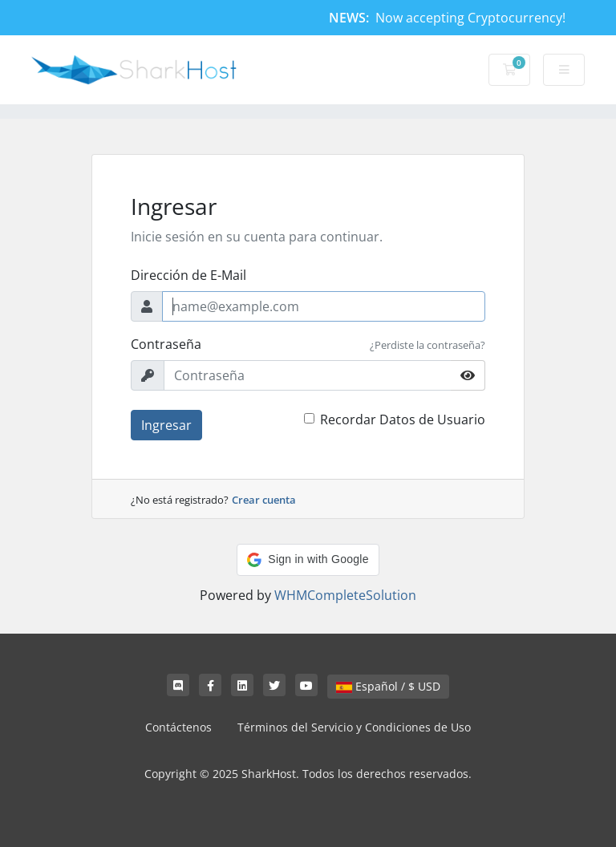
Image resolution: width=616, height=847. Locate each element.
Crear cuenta (264, 500)
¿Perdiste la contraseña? (428, 345)
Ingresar (166, 425)
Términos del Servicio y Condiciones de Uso (354, 727)
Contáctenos (178, 727)
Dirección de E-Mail (188, 275)
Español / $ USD (388, 686)
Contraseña (166, 344)
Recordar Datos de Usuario (403, 419)
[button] (308, 560)
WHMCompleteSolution (345, 595)
